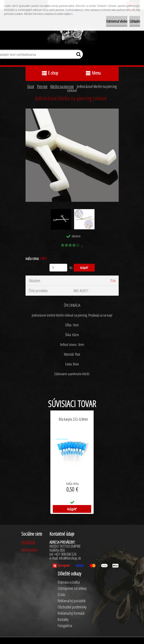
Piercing (42, 86)
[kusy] (58, 268)
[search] (78, 55)
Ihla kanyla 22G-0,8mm (73, 419)
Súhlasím (135, 21)
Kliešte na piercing (62, 86)
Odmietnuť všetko (117, 21)
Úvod (31, 86)
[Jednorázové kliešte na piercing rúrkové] (72, 111)
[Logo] (72, 35)
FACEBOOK (28, 542)
